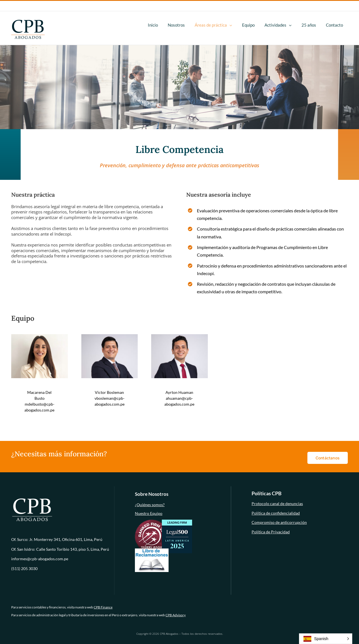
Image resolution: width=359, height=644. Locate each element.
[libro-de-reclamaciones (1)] (152, 550)
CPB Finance (103, 607)
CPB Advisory (176, 615)
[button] (326, 639)
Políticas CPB (267, 493)
